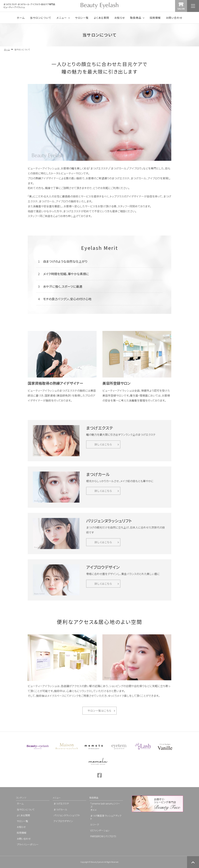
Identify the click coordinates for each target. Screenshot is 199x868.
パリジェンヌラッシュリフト (67, 815)
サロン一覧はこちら (99, 711)
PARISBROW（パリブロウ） (103, 836)
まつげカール (60, 809)
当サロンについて (41, 18)
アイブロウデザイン (63, 821)
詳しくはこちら (103, 444)
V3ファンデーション (100, 830)
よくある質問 (102, 18)
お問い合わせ (174, 18)
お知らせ (120, 18)
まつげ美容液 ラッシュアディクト (106, 817)
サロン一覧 (82, 18)
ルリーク (95, 824)
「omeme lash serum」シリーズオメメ (105, 807)
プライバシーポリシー (28, 844)
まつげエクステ (61, 803)
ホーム (21, 18)
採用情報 (155, 18)
